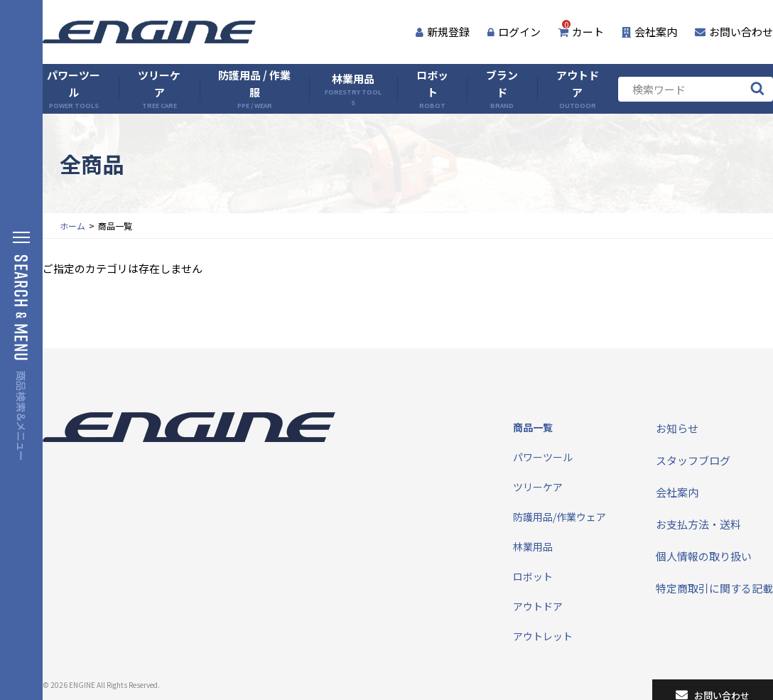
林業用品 (353, 89)
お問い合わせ (734, 32)
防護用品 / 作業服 (254, 89)
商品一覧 (533, 427)
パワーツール (74, 89)
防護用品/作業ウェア (560, 517)
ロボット (432, 89)
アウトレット (543, 636)
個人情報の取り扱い (704, 556)
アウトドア (578, 89)
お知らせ (677, 428)
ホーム (72, 226)
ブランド (502, 89)
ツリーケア (159, 89)
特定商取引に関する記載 (714, 588)
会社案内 (649, 32)
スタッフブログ (693, 460)
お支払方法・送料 (698, 524)
